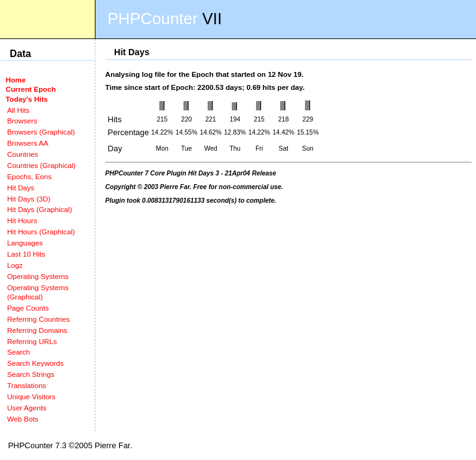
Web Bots (22, 419)
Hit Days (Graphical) (39, 209)
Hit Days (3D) (29, 199)
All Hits (18, 110)
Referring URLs (32, 341)
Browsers (22, 121)
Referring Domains (37, 330)
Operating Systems (37, 276)
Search (18, 352)
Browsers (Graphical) (41, 132)
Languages (25, 243)
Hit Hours (22, 220)
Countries (22, 154)
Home (15, 80)
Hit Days (20, 188)
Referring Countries (38, 319)
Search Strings (30, 374)
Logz (15, 265)
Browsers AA (28, 143)
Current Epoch (31, 89)
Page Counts (28, 308)
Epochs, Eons (29, 176)
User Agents (27, 408)
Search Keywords (35, 363)
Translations (26, 385)
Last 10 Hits (26, 254)
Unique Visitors (31, 396)
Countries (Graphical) (41, 165)
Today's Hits (27, 99)
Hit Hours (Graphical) (41, 232)
